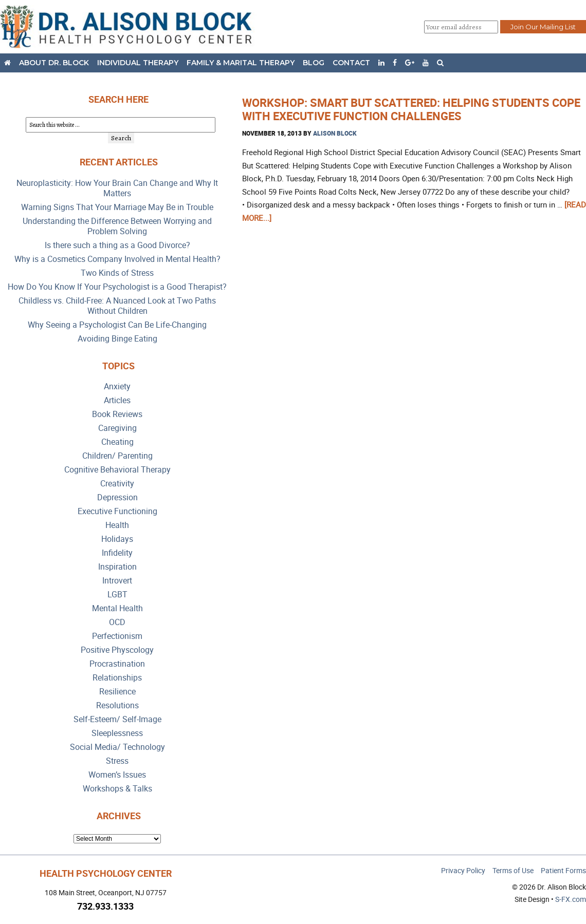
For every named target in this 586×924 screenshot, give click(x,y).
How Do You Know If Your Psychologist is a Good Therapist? (117, 287)
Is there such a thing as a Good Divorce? (117, 245)
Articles (117, 400)
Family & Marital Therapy (241, 63)
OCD (117, 622)
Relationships (117, 678)
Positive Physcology (117, 650)
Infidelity (117, 553)
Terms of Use (513, 870)
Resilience (117, 692)
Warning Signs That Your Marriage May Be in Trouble (117, 207)
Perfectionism (117, 636)
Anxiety (117, 386)
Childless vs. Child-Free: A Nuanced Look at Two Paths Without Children (117, 306)
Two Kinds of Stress (117, 273)
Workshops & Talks (117, 789)
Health (117, 525)
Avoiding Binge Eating (117, 339)
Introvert (117, 581)
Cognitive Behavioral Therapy (117, 470)
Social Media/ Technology (117, 747)
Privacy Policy (463, 870)
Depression (117, 497)
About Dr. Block (54, 63)
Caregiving (117, 428)
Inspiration (117, 567)
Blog (314, 63)
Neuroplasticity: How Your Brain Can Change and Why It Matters (117, 188)
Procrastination (117, 664)
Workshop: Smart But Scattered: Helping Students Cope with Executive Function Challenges (411, 109)
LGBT (117, 595)
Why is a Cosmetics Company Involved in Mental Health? (117, 259)
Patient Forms (563, 870)
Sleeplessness (117, 733)
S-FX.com (571, 899)
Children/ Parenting (117, 456)
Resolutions (117, 705)
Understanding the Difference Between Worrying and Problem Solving (117, 226)
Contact (351, 63)
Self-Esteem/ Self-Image (117, 719)
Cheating (117, 442)
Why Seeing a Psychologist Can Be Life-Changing (117, 325)
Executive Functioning (117, 511)
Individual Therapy (138, 63)
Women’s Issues (117, 775)
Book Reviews (117, 414)
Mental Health (117, 608)
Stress (117, 761)
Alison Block (335, 133)
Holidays (117, 539)
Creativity (117, 484)
